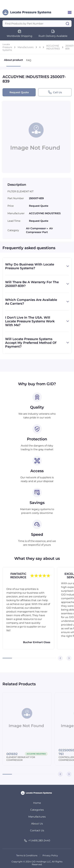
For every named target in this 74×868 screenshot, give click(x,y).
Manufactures (37, 817)
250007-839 (70, 47)
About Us (37, 824)
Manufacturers (26, 47)
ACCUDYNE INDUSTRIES (53, 47)
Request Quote (19, 92)
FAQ (29, 60)
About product (13, 62)
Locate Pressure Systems (7, 47)
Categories (37, 810)
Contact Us (37, 830)
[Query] (37, 24)
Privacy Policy (50, 855)
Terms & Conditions (27, 855)
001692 (12, 754)
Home (37, 803)
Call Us (55, 92)
